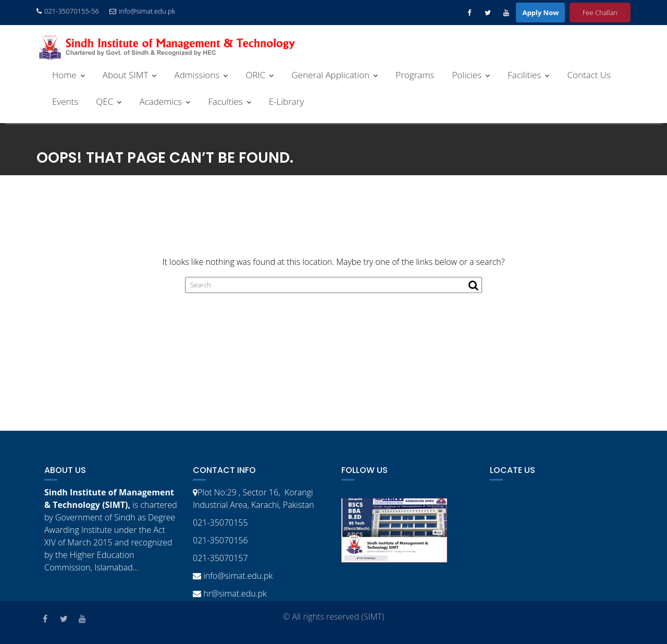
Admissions (197, 75)
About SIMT (126, 75)
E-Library (287, 101)
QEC (104, 101)
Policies (467, 75)
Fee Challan (600, 13)
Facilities (524, 75)
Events (65, 101)
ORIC (255, 75)
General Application (331, 75)
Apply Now (540, 13)
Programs (415, 75)
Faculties (225, 101)
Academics (160, 101)
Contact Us (589, 75)
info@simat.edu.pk (142, 11)
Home (64, 75)
